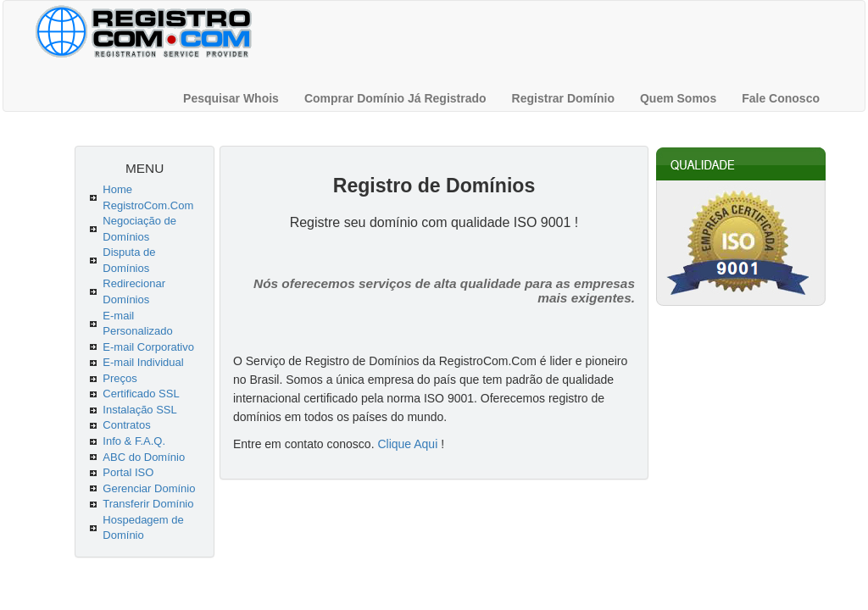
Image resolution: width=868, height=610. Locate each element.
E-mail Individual (143, 362)
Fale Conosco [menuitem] (781, 98)
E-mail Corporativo (148, 347)
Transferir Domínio (148, 504)
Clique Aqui (407, 444)
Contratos (126, 425)
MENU (145, 168)
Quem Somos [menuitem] (678, 98)
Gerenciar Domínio (149, 488)
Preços (120, 378)
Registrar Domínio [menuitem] (563, 98)
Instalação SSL (139, 410)
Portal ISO (128, 472)
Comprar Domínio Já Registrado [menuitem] (395, 98)
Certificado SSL (141, 394)
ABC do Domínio (144, 457)
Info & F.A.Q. (134, 441)
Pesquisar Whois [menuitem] (231, 98)
